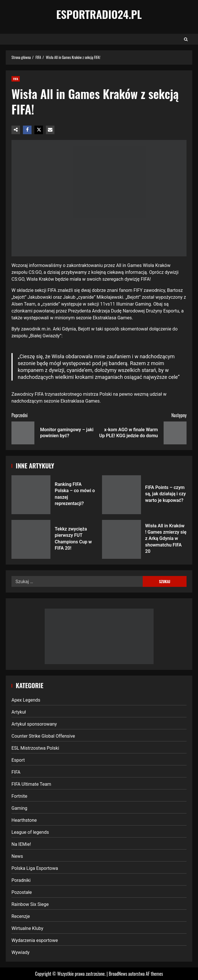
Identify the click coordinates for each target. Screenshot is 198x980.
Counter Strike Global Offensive (43, 736)
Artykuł (19, 712)
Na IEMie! (21, 844)
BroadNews (118, 974)
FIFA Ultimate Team (31, 784)
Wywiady (20, 952)
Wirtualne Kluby (27, 928)
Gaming (19, 808)
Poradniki (21, 880)
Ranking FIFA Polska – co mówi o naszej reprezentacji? (31, 495)
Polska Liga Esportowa (35, 868)
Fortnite (19, 796)
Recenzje (21, 916)
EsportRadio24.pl (99, 14)
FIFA (16, 79)
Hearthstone (24, 820)
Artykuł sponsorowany (34, 724)
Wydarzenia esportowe (35, 940)
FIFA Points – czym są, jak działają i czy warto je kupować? (121, 495)
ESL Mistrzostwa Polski (35, 748)
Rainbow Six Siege (30, 904)
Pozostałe (22, 892)
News (17, 856)
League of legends (30, 832)
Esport (18, 760)
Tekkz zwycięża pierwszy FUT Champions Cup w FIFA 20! (31, 539)
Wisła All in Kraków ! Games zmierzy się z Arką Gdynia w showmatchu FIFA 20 (121, 539)
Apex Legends (26, 700)
